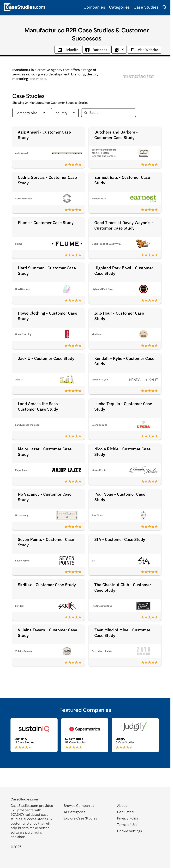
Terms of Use (127, 825)
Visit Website (144, 50)
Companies (94, 7)
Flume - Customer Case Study (46, 223)
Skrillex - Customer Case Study (47, 585)
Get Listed (125, 812)
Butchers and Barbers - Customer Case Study (116, 135)
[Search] (111, 113)
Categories (119, 7)
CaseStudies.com (25, 799)
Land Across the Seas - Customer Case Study (39, 406)
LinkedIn (68, 50)
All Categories (75, 812)
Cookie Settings (130, 831)
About (122, 806)
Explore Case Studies (80, 818)
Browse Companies (79, 806)
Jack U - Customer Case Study (46, 358)
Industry (65, 113)
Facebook (96, 50)
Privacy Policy (128, 818)
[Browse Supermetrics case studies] (85, 735)
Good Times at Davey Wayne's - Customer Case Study (124, 225)
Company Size (30, 113)
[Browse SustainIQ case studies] (34, 735)
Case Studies (146, 7)
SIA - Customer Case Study (120, 539)
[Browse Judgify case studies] (135, 735)
